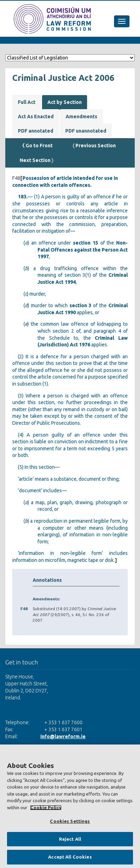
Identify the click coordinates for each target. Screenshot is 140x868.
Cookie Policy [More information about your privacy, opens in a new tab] (46, 807)
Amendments (81, 117)
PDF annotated (36, 131)
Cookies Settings (70, 821)
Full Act (27, 102)
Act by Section (65, 102)
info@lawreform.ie (63, 736)
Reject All (70, 839)
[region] (70, 806)
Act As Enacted (36, 117)
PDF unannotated (86, 131)
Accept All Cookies (70, 857)
